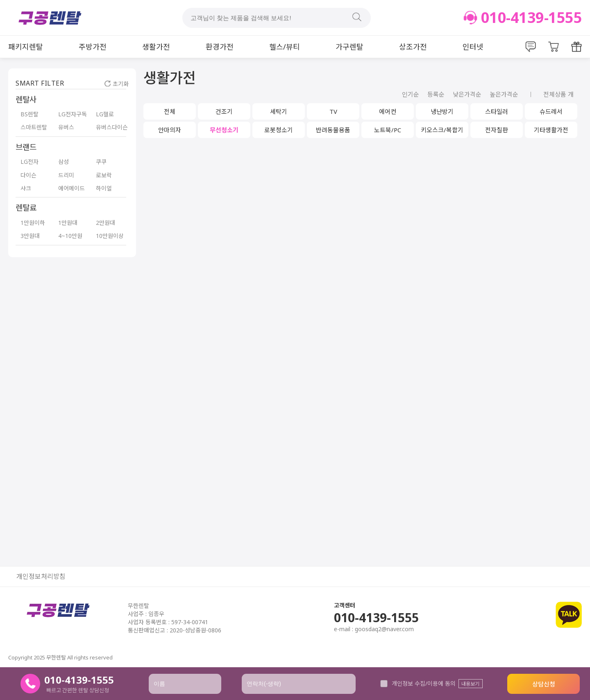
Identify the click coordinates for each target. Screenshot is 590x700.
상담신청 (544, 684)
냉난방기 (442, 111)
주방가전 (93, 47)
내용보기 (470, 684)
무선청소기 (224, 130)
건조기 (224, 111)
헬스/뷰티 (285, 47)
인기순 (411, 94)
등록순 (436, 94)
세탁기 (279, 111)
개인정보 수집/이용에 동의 (418, 683)
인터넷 (473, 47)
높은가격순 (504, 94)
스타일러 (497, 111)
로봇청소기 (279, 130)
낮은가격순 (467, 94)
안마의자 (170, 130)
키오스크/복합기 (442, 130)
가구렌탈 (349, 47)
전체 (170, 111)
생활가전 (156, 47)
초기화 (117, 84)
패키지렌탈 (26, 47)
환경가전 (220, 47)
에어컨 (388, 111)
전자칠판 (497, 130)
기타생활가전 (551, 130)
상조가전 (413, 47)
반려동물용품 (333, 130)
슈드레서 (551, 111)
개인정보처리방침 (41, 577)
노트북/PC (388, 130)
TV (333, 111)
